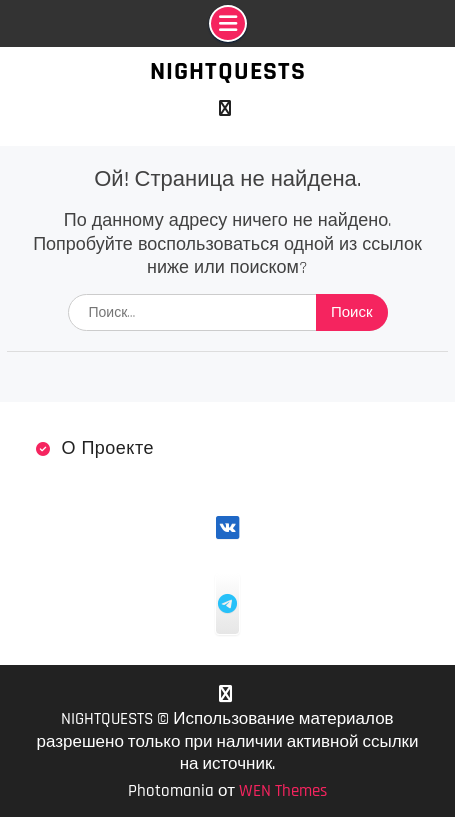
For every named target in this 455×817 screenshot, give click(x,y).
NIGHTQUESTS (228, 71)
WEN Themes (283, 791)
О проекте (107, 448)
